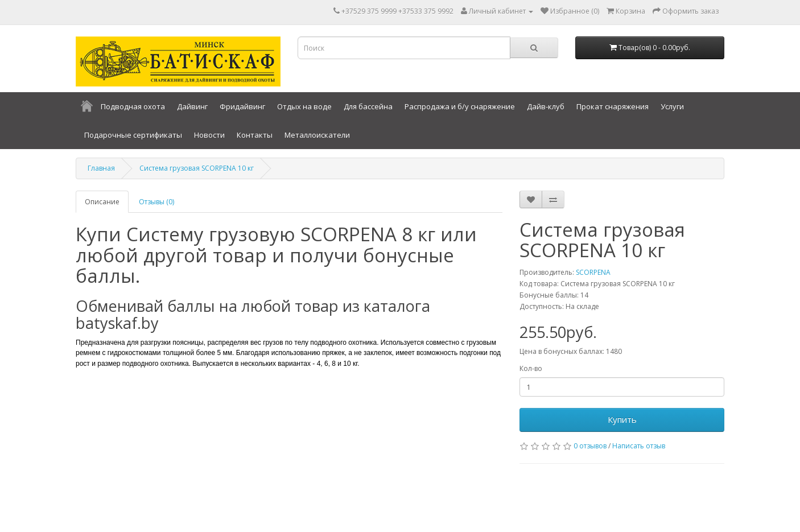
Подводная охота (133, 106)
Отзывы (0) (156, 202)
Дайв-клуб (546, 106)
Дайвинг (192, 106)
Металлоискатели (317, 135)
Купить (622, 419)
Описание (102, 202)
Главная (101, 168)
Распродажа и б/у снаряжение (460, 106)
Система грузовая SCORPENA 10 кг (197, 168)
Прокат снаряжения (613, 106)
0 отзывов (590, 446)
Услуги (672, 106)
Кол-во (531, 368)
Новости (209, 135)
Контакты (255, 135)
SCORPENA (593, 272)
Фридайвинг (242, 106)
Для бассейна (368, 106)
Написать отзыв (639, 446)
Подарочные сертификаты (133, 135)
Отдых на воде (304, 106)
